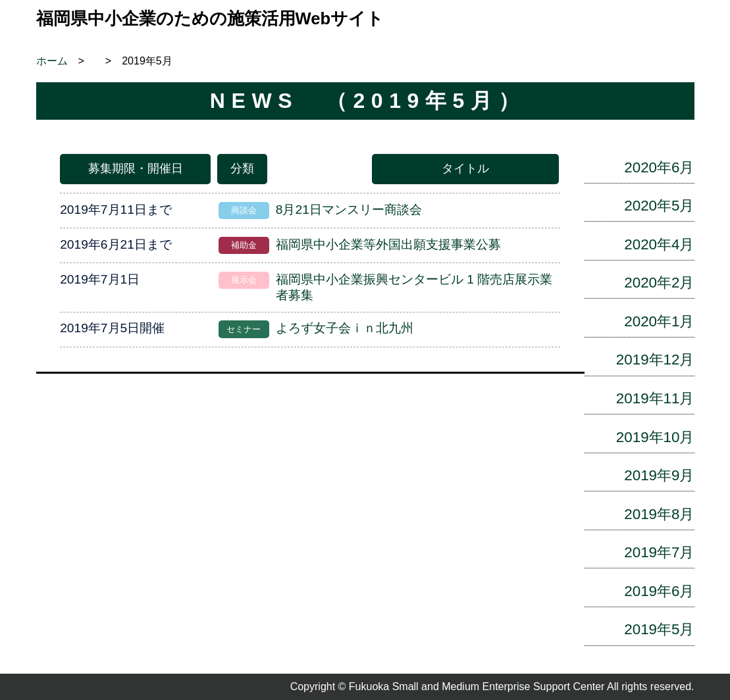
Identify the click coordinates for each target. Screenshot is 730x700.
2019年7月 (659, 552)
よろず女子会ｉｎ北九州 (345, 328)
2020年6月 (659, 167)
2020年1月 (659, 321)
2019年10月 (655, 437)
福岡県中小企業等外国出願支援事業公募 (388, 244)
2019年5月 (659, 629)
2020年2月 (659, 283)
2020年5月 (659, 206)
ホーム (52, 61)
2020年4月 (659, 244)
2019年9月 (659, 475)
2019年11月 (655, 398)
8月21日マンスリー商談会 (349, 210)
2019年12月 (655, 360)
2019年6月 (659, 591)
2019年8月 (659, 514)
